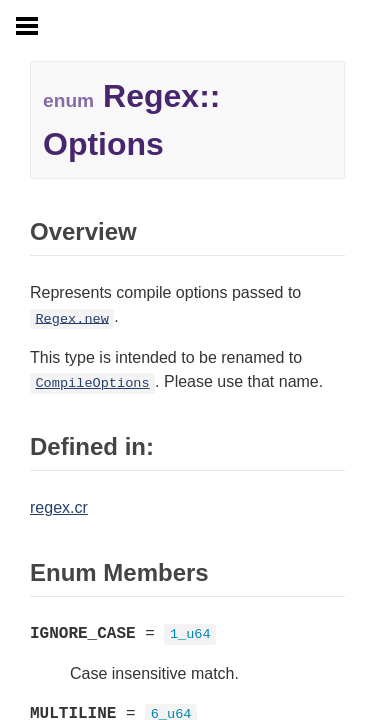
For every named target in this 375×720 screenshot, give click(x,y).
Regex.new (71, 318)
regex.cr (59, 507)
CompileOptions (92, 383)
